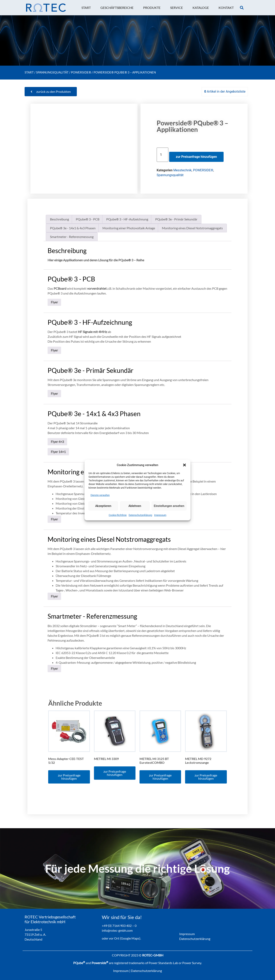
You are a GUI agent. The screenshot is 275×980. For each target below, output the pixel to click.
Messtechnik (183, 170)
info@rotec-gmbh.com (117, 930)
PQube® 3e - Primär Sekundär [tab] (176, 219)
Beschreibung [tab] (59, 219)
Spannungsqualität (52, 72)
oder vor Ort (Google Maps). (121, 938)
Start (29, 72)
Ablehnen (135, 506)
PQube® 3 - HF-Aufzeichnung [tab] (127, 219)
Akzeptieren (103, 506)
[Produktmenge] (162, 155)
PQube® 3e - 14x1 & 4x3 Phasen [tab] (73, 228)
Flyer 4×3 (57, 442)
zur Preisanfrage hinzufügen (196, 157)
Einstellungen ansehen (169, 506)
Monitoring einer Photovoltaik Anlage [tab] (129, 228)
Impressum (160, 515)
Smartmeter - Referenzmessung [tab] (72, 237)
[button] (184, 465)
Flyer (54, 302)
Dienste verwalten (100, 495)
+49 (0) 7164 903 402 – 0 (119, 926)
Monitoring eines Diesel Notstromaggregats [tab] (192, 228)
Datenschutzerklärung (140, 515)
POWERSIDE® (81, 72)
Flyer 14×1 (58, 452)
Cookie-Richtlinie (118, 515)
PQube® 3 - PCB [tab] (88, 219)
